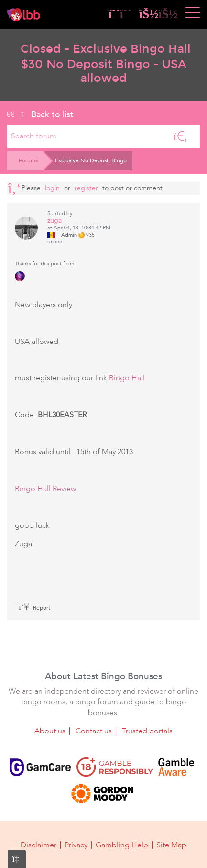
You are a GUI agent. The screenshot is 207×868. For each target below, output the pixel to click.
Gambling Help (122, 845)
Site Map (171, 845)
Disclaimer (38, 845)
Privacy (76, 845)
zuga (54, 221)
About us (50, 731)
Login (52, 188)
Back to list (40, 114)
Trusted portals (147, 731)
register (86, 188)
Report (34, 608)
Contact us (94, 731)
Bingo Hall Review (45, 489)
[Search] (180, 136)
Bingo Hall (127, 378)
